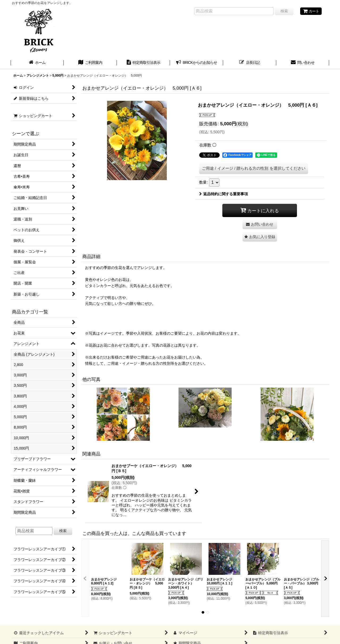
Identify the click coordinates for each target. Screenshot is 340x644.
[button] (260, 237)
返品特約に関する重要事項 (224, 194)
